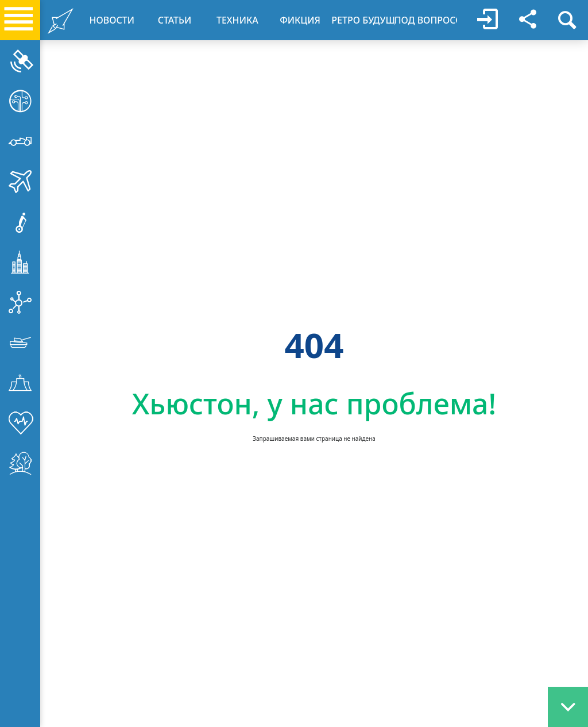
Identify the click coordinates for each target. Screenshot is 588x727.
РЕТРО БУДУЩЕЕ (363, 20)
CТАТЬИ (175, 20)
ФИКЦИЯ (300, 20)
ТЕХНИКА (237, 20)
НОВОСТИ (112, 20)
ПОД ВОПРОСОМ (426, 20)
